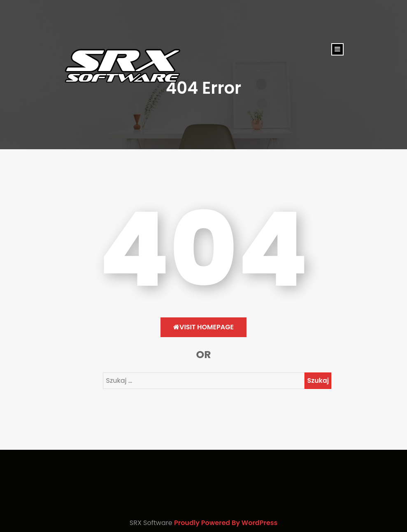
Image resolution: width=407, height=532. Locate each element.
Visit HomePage (203, 327)
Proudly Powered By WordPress (226, 523)
